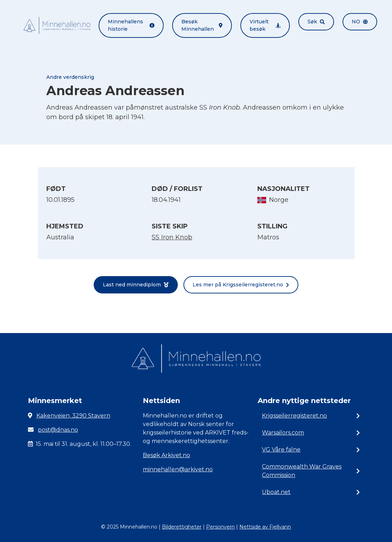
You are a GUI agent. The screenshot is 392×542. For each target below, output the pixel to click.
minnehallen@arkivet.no (178, 469)
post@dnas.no (58, 430)
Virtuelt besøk (265, 25)
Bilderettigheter (182, 527)
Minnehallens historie (131, 25)
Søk (316, 22)
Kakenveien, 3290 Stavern (73, 416)
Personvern (220, 527)
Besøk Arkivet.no (166, 455)
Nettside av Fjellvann (265, 527)
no (360, 22)
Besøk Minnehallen (202, 25)
